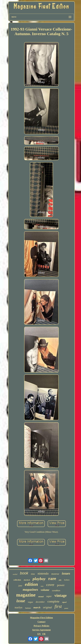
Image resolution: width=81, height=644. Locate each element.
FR (44, 634)
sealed (15, 574)
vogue (30, 602)
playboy (39, 579)
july (60, 580)
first (58, 606)
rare (52, 578)
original (47, 607)
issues (66, 573)
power (61, 585)
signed (64, 602)
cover (50, 585)
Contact (41, 622)
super (49, 596)
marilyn (18, 608)
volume (45, 590)
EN (39, 634)
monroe (55, 574)
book (24, 573)
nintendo (43, 574)
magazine (26, 595)
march (37, 607)
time (33, 574)
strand (41, 597)
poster (66, 608)
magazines (30, 590)
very (42, 586)
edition (31, 584)
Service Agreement (41, 630)
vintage (60, 595)
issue (21, 601)
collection (17, 580)
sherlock (27, 580)
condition (56, 590)
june (20, 586)
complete (53, 601)
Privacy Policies (42, 626)
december (40, 602)
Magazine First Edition (41, 618)
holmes (67, 580)
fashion (28, 608)
